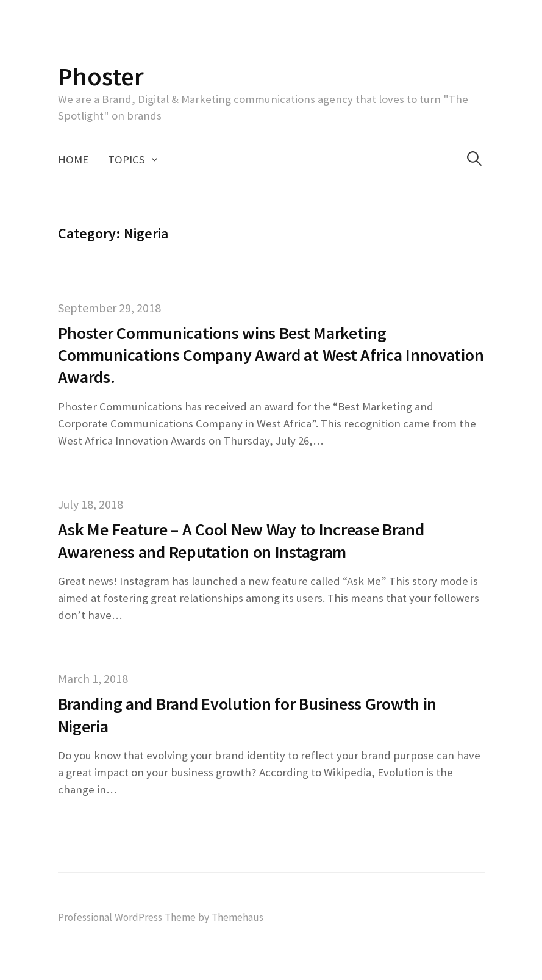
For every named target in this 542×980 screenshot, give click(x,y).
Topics (127, 159)
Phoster (101, 76)
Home (73, 159)
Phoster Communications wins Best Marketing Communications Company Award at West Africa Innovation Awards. (271, 355)
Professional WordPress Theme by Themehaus (161, 917)
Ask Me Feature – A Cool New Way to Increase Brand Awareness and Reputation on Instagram (241, 540)
